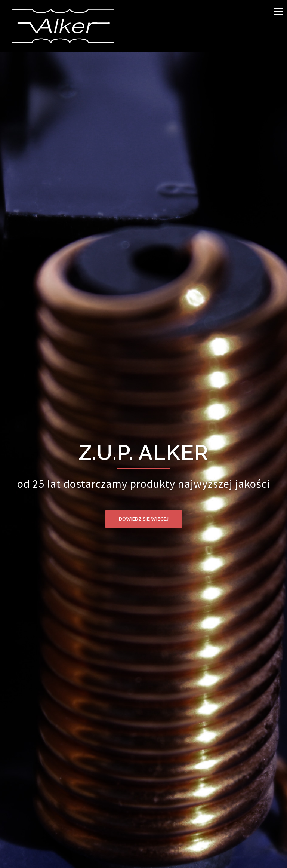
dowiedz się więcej (144, 519)
